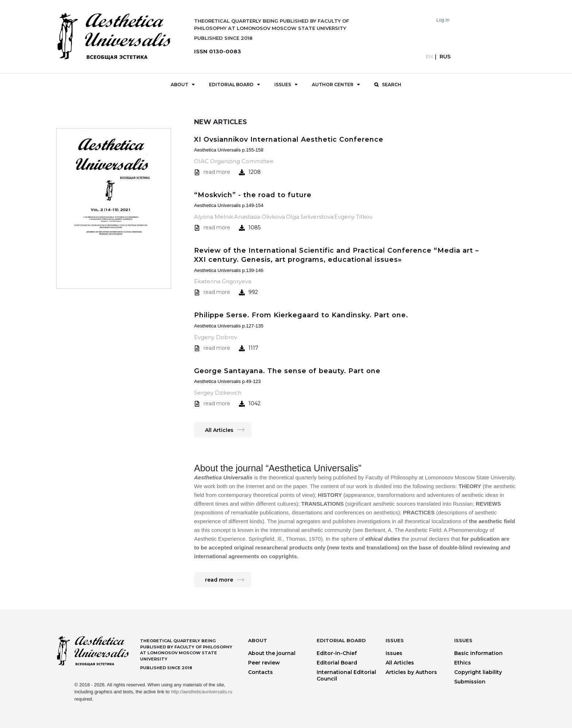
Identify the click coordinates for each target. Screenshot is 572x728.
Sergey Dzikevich (218, 393)
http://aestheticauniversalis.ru (201, 692)
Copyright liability (478, 672)
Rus (445, 57)
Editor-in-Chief (337, 653)
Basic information (478, 653)
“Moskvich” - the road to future (253, 195)
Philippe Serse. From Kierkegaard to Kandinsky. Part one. (301, 315)
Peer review (264, 663)
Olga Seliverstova (310, 217)
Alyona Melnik (214, 217)
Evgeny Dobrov (216, 337)
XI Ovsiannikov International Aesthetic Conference (289, 139)
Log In (443, 20)
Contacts (260, 672)
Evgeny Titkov (353, 217)
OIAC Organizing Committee (234, 161)
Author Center (333, 85)
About (179, 85)
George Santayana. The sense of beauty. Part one (287, 371)
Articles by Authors (411, 672)
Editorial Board (231, 85)
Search (392, 85)
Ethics (463, 663)
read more (217, 172)
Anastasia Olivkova (260, 217)
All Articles (219, 430)
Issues (283, 85)
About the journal (272, 653)
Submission (470, 682)
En (429, 57)
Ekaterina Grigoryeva (223, 281)
